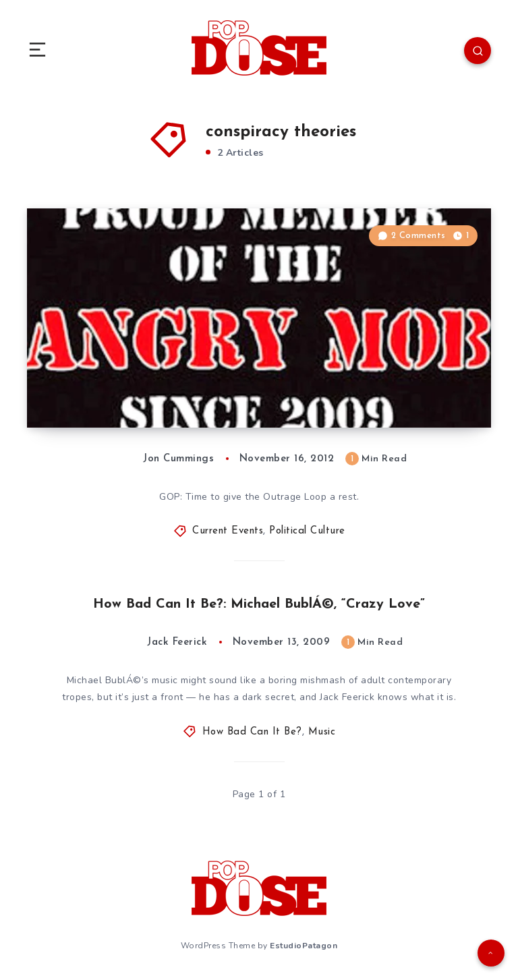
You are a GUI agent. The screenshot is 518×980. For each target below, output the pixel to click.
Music (322, 732)
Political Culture (307, 531)
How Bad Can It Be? (252, 732)
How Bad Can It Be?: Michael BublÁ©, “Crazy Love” (259, 604)
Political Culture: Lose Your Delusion (165, 401)
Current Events (228, 531)
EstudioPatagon (304, 946)
